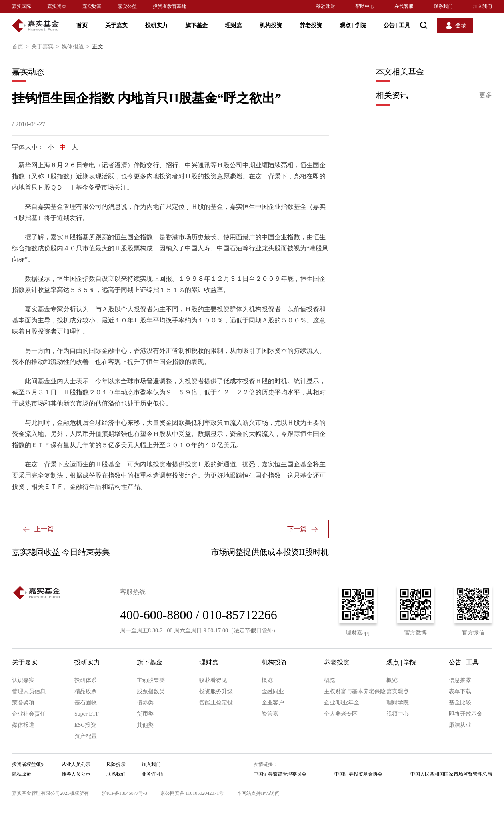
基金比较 (460, 703)
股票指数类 (151, 691)
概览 (267, 680)
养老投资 (311, 25)
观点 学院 (353, 25)
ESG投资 (85, 725)
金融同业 (273, 691)
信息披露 (460, 680)
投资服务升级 (216, 691)
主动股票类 (151, 680)
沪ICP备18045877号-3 (125, 793)
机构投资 (271, 25)
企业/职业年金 (342, 703)
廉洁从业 (460, 725)
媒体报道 (77, 47)
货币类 (145, 714)
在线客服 (404, 6)
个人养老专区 (341, 714)
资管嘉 (270, 714)
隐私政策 (22, 774)
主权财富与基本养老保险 (355, 691)
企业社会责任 (29, 714)
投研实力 (156, 25)
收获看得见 (213, 680)
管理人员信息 (29, 691)
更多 (486, 95)
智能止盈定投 (216, 703)
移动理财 (326, 6)
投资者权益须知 (29, 764)
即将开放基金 (466, 714)
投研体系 (86, 680)
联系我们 (443, 6)
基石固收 (86, 703)
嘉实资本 (57, 6)
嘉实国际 (22, 6)
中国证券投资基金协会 (358, 774)
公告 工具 (397, 25)
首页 (82, 25)
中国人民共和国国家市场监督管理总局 (451, 774)
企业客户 (273, 703)
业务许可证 (154, 774)
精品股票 (86, 691)
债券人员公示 (76, 774)
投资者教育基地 (170, 6)
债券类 (145, 703)
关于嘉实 (116, 25)
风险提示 (116, 764)
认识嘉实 (23, 680)
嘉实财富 (92, 6)
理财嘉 (234, 25)
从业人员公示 (76, 764)
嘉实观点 (398, 691)
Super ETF (87, 714)
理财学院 (398, 703)
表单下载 (460, 691)
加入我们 (482, 6)
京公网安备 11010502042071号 (192, 793)
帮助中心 (365, 6)
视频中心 (398, 714)
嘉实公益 (127, 6)
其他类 (145, 725)
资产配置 (86, 736)
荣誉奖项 (23, 703)
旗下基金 (196, 25)
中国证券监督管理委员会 (280, 774)
